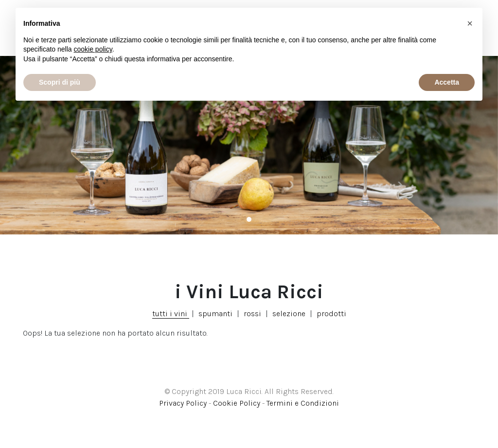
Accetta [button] (447, 82)
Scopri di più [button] (60, 82)
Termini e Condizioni (303, 403)
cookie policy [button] (93, 49)
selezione (289, 314)
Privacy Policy (183, 403)
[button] (470, 23)
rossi (252, 314)
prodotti (331, 314)
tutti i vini (171, 314)
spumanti (215, 314)
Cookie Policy (237, 403)
